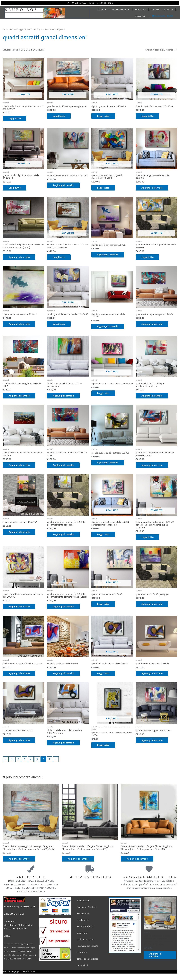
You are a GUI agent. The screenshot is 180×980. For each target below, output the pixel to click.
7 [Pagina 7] (49, 759)
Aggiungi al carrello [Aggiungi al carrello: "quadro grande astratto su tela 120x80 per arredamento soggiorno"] (63, 534)
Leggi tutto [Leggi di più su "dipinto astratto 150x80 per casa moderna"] (103, 393)
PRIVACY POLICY (86, 926)
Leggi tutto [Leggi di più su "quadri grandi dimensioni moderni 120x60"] (59, 324)
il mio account (84, 901)
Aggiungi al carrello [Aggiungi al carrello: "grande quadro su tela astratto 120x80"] (108, 463)
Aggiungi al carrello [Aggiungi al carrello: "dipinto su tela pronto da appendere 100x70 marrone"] (63, 743)
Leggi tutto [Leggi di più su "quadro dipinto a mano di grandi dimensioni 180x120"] (103, 188)
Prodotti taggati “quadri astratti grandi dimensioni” (32, 29)
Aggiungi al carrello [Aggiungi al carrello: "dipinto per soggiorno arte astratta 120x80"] (152, 188)
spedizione (82, 933)
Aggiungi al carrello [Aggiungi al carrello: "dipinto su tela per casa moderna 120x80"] (63, 185)
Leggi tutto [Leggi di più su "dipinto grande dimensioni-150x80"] (103, 116)
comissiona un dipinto (162, 9)
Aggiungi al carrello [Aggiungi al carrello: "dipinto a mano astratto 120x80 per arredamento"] (63, 396)
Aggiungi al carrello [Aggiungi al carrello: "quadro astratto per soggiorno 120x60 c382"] (19, 396)
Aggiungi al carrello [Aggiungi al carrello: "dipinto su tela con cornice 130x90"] (108, 255)
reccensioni (141, 16)
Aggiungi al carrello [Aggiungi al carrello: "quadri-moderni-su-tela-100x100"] (19, 532)
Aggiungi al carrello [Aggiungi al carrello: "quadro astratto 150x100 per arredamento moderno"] (152, 396)
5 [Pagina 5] (37, 759)
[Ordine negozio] (160, 50)
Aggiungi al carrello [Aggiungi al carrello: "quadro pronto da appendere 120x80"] (152, 740)
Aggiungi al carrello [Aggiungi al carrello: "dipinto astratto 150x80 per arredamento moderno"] (19, 465)
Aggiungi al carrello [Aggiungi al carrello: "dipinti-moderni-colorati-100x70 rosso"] (19, 673)
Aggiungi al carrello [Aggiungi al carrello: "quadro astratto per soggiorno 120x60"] (152, 324)
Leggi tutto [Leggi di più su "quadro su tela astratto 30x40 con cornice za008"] (103, 745)
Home (5, 29)
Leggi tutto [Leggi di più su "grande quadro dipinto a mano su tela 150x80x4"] (15, 188)
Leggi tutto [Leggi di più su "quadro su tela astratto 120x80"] (103, 604)
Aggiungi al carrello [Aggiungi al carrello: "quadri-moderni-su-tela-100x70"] (152, 673)
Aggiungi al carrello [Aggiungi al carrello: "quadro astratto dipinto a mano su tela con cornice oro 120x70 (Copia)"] (19, 257)
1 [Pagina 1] (12, 759)
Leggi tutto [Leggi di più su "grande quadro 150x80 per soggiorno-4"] (59, 116)
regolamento (83, 920)
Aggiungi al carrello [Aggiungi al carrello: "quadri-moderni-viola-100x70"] (19, 740)
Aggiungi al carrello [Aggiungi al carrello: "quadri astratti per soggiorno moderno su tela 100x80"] (19, 607)
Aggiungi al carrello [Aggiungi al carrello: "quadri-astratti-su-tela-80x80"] (63, 673)
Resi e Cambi (83, 914)
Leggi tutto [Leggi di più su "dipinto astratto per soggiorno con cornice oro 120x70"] (15, 118)
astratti (101, 9)
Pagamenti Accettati (87, 907)
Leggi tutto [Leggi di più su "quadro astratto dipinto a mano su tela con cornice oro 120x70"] (59, 257)
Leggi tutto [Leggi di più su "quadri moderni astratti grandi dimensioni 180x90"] (147, 257)
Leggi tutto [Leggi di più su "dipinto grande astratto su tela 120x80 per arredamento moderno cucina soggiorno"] (147, 537)
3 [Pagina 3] (24, 759)
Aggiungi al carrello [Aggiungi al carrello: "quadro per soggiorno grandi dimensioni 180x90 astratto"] (152, 465)
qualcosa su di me (121, 9)
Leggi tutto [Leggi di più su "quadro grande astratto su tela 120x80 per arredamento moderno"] (103, 534)
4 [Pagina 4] (31, 759)
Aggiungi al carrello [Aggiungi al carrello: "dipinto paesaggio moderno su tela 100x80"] (108, 326)
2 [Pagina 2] (18, 759)
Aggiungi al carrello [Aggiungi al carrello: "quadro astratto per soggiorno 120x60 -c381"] (63, 465)
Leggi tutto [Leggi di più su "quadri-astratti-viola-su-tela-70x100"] (103, 673)
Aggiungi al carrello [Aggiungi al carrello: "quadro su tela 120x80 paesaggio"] (152, 604)
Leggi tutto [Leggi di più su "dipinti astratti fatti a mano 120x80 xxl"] (147, 116)
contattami (140, 9)
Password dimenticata (88, 946)
